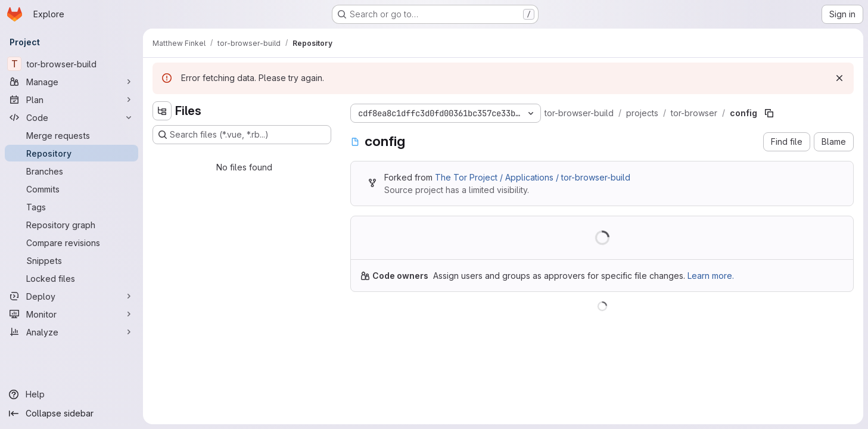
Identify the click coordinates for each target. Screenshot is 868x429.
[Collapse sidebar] (71, 414)
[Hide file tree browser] (162, 111)
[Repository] (71, 153)
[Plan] (71, 100)
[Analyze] (71, 332)
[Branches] (71, 171)
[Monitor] (71, 314)
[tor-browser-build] (71, 64)
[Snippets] (71, 260)
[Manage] (71, 82)
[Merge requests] (71, 135)
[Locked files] (71, 278)
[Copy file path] (769, 113)
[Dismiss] (839, 78)
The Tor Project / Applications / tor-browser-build (533, 177)
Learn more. (711, 276)
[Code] (71, 117)
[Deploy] (71, 296)
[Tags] (71, 207)
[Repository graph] (71, 225)
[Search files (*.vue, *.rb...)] (242, 135)
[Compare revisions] (71, 243)
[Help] (71, 394)
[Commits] (71, 189)
